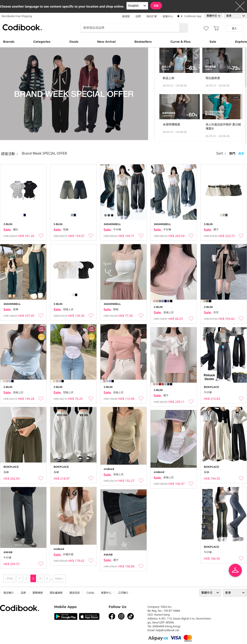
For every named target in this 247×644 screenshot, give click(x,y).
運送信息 (75, 593)
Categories (42, 42)
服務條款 (38, 593)
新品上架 (168, 78)
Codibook (22, 27)
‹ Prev (9, 578)
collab (90, 593)
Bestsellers (143, 42)
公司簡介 (123, 593)
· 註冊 (137, 16)
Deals (74, 42)
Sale (213, 42)
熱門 (232, 153)
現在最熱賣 (213, 78)
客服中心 (106, 593)
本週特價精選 (171, 124)
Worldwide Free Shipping (17, 16)
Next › (59, 578)
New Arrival (106, 42)
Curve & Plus (180, 42)
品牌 (23, 593)
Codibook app (193, 16)
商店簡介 (9, 593)
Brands (9, 42)
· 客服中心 (167, 16)
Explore (241, 42)
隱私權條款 (56, 593)
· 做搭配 (125, 16)
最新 (241, 153)
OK (156, 6)
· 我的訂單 (151, 16)
